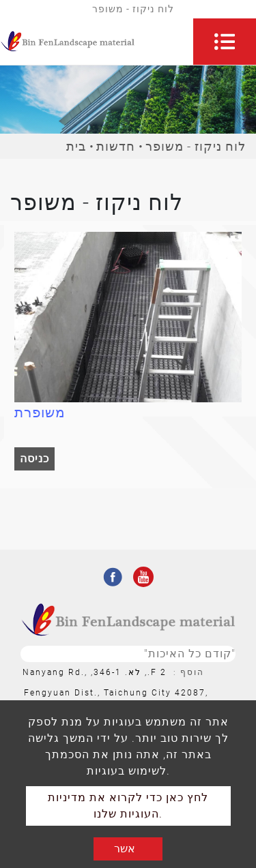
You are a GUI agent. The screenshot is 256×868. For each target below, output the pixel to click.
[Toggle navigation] (225, 42)
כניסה (34, 459)
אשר (125, 849)
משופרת (40, 413)
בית (76, 146)
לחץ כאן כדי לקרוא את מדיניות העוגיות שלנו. (128, 806)
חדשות (116, 146)
